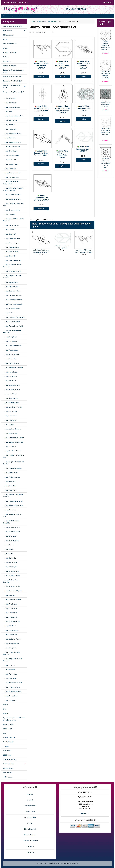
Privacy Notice (30, 812)
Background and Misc (10, 44)
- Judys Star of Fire (10, 558)
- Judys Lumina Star (10, 420)
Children (6, 57)
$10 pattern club (8, 35)
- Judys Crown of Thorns (11, 247)
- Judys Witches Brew (10, 696)
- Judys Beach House (10, 151)
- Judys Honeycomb (10, 376)
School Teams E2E (9, 738)
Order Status (30, 846)
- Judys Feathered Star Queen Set (14, 317)
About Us (30, 794)
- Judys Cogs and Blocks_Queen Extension (14, 220)
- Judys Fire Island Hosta (11, 322)
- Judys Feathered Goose (11, 309)
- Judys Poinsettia (9, 481)
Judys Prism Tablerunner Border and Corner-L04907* (62, 65)
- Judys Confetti (9, 230)
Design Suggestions (10, 66)
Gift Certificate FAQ (30, 829)
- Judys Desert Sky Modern (12, 260)
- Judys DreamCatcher (11, 282)
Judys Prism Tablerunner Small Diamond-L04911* (41, 153)
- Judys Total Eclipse (10, 613)
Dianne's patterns (14, 764)
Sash (5, 733)
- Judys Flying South (10, 337)
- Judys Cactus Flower (11, 164)
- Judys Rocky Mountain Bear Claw (13, 515)
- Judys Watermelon (10, 674)
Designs (12, 16)
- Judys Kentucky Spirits (11, 403)
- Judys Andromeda (10, 129)
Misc (5, 709)
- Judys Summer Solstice (11, 576)
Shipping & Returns (30, 806)
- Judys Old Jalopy (9, 447)
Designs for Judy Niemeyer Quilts (47, 21)
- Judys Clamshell (9, 214)
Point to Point (8, 729)
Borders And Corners (10, 53)
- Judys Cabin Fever (10, 160)
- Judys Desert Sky (9, 256)
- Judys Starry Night (10, 567)
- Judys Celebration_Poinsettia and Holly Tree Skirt (13, 189)
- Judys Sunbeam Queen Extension (11, 581)
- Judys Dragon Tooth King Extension (12, 277)
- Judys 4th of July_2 (10, 103)
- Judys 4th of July (9, 98)
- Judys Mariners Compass (12, 429)
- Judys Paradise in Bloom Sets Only (13, 456)
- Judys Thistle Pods (10, 608)
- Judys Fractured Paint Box (12, 346)
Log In (25, 2)
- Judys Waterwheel (10, 678)
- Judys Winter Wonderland (12, 692)
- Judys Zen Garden (10, 700)
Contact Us (21, 16)
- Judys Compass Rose (11, 225)
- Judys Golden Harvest (11, 363)
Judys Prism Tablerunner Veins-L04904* (83, 149)
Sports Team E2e (9, 742)
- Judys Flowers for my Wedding (14, 326)
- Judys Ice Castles (10, 381)
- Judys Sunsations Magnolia (13, 591)
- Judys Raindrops (9, 510)
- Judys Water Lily (9, 665)
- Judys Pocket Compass (11, 477)
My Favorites (16, 2)
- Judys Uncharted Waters (12, 639)
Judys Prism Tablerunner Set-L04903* (83, 108)
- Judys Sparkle (8, 545)
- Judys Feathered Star (11, 313)
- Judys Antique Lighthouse (12, 133)
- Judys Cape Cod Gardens (12, 173)
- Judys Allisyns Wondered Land (14, 116)
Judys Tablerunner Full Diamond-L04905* (41, 198)
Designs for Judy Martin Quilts (13, 81)
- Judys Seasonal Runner (11, 532)
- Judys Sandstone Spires (12, 527)
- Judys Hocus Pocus (10, 372)
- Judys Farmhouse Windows (13, 300)
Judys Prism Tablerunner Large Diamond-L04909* (41, 108)
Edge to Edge (14, 31)
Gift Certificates (8, 768)
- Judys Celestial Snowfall (12, 195)
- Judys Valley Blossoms (11, 643)
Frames (6, 705)
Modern (6, 713)
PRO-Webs (74, 863)
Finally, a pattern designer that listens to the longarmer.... (105, 40)
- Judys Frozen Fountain (11, 354)
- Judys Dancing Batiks (11, 252)
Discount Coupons (30, 835)
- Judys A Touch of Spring (12, 107)
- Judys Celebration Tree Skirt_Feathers (11, 183)
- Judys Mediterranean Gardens (14, 438)
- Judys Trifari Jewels (10, 617)
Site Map (30, 823)
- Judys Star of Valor (10, 562)
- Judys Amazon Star (10, 120)
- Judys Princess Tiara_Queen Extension (13, 496)
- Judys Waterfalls (9, 670)
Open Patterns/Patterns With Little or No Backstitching (14, 719)
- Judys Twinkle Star (10, 635)
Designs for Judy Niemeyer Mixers (14, 86)
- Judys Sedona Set (10, 536)
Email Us (85, 813)
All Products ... (8, 777)
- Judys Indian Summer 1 (11, 385)
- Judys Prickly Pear (10, 490)
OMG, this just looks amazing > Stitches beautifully (105, 69)
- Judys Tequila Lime (10, 604)
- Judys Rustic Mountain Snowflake (11, 522)
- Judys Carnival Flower (11, 177)
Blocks (5, 48)
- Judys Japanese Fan (11, 398)
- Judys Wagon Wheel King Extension (12, 653)
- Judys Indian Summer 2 (11, 390)
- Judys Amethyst (9, 125)
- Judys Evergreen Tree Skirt (12, 295)
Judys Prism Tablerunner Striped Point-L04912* (63, 154)
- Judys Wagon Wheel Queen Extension (13, 660)
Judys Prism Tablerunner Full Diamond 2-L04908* (83, 65)
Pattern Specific (8, 724)
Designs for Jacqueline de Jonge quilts (14, 71)
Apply (5, 39)
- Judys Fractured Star (11, 350)
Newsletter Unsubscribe (30, 841)
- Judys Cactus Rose (10, 169)
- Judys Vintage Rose (10, 648)
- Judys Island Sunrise (11, 394)
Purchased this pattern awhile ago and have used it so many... (105, 127)
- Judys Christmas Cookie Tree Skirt (13, 205)
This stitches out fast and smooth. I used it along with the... (105, 158)
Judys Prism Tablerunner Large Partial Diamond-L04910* (62, 109)
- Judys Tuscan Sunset (11, 630)
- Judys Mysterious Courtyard (13, 442)
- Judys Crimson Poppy (11, 243)
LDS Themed (7, 755)
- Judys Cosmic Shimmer (12, 238)
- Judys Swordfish (9, 595)
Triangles (6, 746)
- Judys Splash (8, 549)
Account (30, 800)
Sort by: (32, 32)
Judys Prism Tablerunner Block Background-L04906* (41, 65)
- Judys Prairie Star (10, 486)
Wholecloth (7, 751)
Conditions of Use (30, 817)
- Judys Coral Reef (9, 234)
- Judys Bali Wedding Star (12, 147)
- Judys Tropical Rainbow (12, 622)
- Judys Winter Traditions (11, 687)
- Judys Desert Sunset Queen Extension (13, 266)
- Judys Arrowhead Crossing (13, 142)
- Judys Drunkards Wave (11, 287)
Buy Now (41, 77)
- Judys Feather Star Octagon (13, 304)
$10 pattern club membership (13, 26)
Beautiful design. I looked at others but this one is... (105, 98)
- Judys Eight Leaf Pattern (12, 291)
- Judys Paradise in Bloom (12, 451)
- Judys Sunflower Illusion (12, 586)
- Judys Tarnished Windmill (12, 600)
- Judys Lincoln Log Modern (12, 407)
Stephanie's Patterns (10, 759)
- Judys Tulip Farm (9, 626)
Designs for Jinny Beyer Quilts (13, 77)
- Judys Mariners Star (10, 433)
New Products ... (8, 773)
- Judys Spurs (8, 554)
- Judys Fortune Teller (10, 341)
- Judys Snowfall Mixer (11, 541)
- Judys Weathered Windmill (12, 683)
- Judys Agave (8, 112)
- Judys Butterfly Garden (11, 155)
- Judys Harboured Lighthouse (13, 368)
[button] (107, 3)
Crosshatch (7, 61)
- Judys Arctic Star (9, 138)
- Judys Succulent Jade (11, 571)
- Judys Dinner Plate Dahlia (12, 271)
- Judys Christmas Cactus (12, 199)
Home (7, 2)
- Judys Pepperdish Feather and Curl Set (14, 463)
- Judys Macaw (8, 425)
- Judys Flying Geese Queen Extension (12, 332)
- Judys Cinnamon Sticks (11, 210)
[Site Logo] (20, 10)
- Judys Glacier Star (10, 359)
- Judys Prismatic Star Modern (13, 506)
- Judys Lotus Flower (10, 416)
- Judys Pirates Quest (10, 473)
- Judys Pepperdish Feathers (13, 468)
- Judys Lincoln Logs (10, 411)
